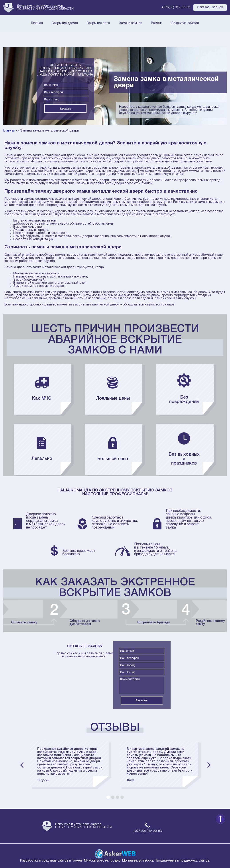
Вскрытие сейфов (185, 23)
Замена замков (131, 23)
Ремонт (157, 23)
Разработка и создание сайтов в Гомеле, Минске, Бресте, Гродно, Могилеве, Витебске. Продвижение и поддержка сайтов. (115, 859)
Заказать (65, 109)
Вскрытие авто (98, 23)
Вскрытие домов (65, 23)
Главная (37, 23)
